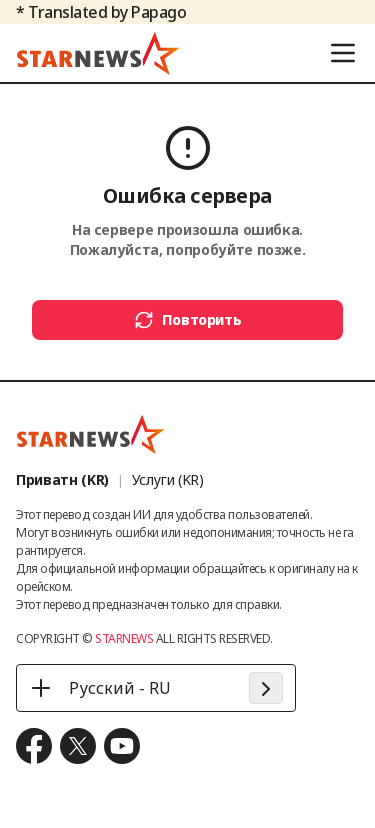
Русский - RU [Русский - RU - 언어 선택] (100, 688)
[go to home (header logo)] (98, 53)
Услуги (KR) (168, 479)
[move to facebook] (34, 746)
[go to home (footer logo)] (91, 434)
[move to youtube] (122, 746)
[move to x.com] (78, 746)
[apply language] (266, 688)
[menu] (343, 53)
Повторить (188, 320)
